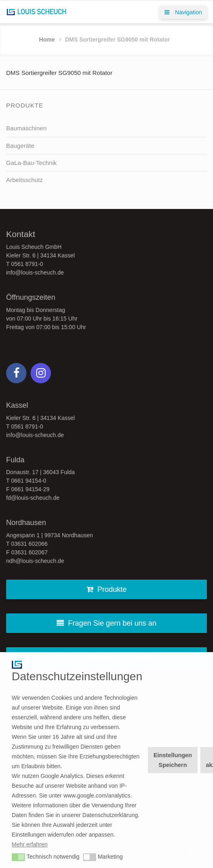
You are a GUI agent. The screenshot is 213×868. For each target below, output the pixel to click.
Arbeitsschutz (24, 180)
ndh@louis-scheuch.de (35, 561)
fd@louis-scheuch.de (33, 498)
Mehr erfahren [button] (30, 844)
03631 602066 (29, 544)
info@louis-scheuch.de (35, 272)
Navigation (183, 12)
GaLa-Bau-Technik (31, 163)
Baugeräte (20, 146)
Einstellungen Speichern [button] (173, 760)
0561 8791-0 (27, 264)
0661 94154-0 (29, 481)
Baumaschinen (26, 128)
